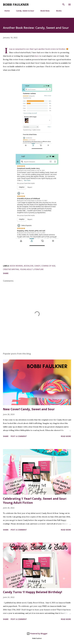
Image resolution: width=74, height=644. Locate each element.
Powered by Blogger (37, 634)
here (37, 56)
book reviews (16, 266)
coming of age (48, 266)
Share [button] (6, 273)
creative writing (11, 269)
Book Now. (44, 11)
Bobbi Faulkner (16, 4)
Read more (66, 436)
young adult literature (32, 269)
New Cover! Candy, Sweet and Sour (29, 409)
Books (57, 11)
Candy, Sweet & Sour (24, 11)
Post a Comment (19, 436)
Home (6, 11)
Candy (37, 266)
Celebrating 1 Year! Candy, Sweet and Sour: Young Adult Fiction (35, 501)
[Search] (64, 5)
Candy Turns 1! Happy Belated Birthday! (33, 592)
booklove (29, 266)
